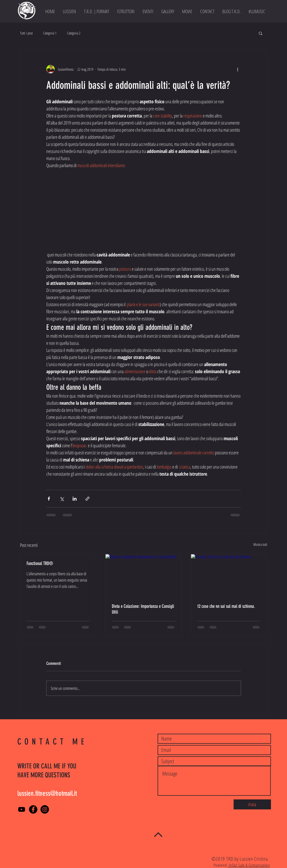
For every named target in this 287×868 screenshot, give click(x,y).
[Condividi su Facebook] (49, 499)
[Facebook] (33, 809)
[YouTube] (22, 809)
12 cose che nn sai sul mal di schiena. (226, 606)
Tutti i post (26, 33)
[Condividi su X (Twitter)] (62, 499)
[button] (261, 33)
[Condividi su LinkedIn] (75, 499)
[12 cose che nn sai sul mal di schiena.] (229, 576)
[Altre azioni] (238, 69)
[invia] (252, 804)
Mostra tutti (260, 544)
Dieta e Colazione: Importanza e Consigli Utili (143, 609)
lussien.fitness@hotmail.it (47, 793)
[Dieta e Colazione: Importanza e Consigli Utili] (143, 576)
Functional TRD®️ (40, 563)
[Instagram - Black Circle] (45, 809)
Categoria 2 (74, 33)
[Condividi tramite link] (87, 499)
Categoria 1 (50, 33)
